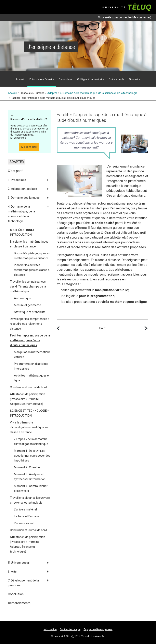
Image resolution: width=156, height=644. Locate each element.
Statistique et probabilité (30, 312)
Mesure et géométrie (28, 305)
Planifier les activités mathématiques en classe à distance (32, 270)
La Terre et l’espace (27, 516)
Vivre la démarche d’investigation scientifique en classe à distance (29, 427)
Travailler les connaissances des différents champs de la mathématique (28, 286)
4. (99, 93)
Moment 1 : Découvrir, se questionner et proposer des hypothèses (32, 456)
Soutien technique (70, 629)
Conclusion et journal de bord (28, 387)
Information (50, 629)
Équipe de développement (98, 629)
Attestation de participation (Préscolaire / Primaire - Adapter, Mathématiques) (28, 399)
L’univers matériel (25, 509)
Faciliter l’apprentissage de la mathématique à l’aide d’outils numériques (30, 340)
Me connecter (141, 17)
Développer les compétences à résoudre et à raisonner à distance (30, 324)
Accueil (12, 93)
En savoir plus (18, 138)
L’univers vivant (24, 523)
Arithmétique (23, 298)
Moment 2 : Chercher (27, 467)
